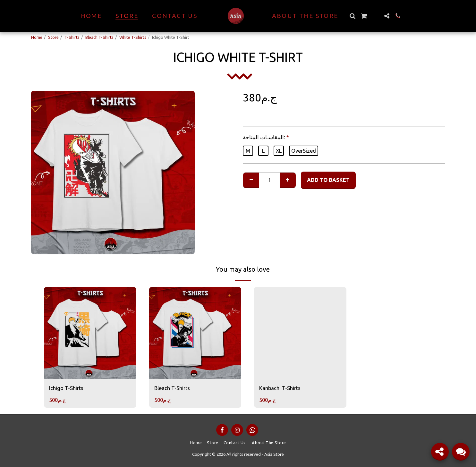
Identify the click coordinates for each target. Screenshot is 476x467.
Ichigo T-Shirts (66, 388)
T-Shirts (72, 37)
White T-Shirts (133, 37)
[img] (90, 333)
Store (53, 37)
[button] (353, 16)
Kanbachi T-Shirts (280, 388)
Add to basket (328, 180)
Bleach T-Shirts (99, 37)
